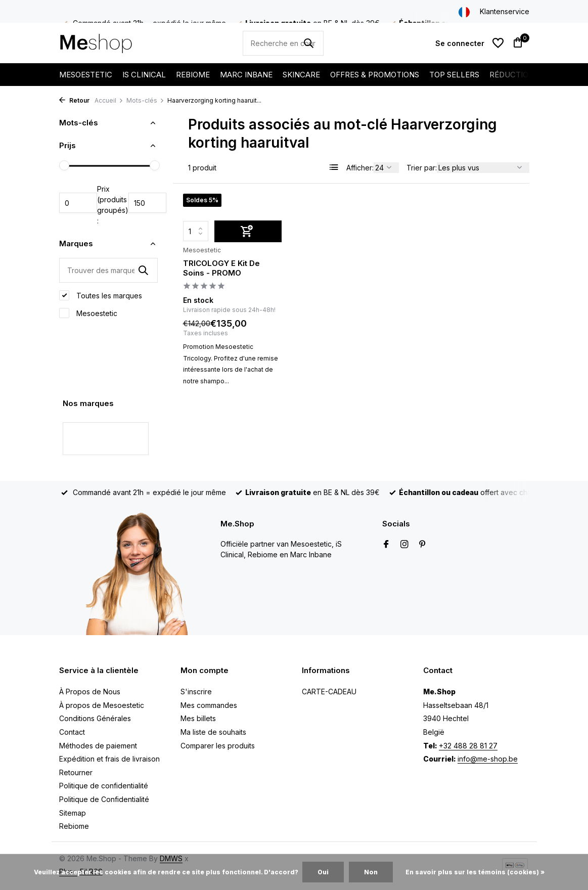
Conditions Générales (95, 718)
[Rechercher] (283, 43)
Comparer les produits (218, 746)
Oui (323, 872)
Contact (72, 732)
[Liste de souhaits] (498, 43)
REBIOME (193, 75)
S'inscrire (196, 692)
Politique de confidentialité (104, 786)
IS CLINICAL (144, 75)
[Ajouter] (248, 231)
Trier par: (422, 168)
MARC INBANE (246, 75)
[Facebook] (386, 545)
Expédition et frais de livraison (109, 759)
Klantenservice (505, 11)
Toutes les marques (101, 295)
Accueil (109, 100)
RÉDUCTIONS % (519, 75)
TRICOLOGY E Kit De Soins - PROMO (221, 268)
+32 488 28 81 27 (468, 746)
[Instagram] (404, 545)
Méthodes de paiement (98, 746)
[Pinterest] (423, 545)
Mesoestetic (88, 313)
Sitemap (73, 813)
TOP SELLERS (454, 75)
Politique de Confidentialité (104, 799)
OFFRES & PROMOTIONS (375, 75)
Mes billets (198, 718)
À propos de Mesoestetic (102, 705)
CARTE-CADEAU (329, 692)
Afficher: (360, 168)
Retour (74, 100)
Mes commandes (209, 705)
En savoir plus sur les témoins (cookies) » (475, 872)
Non (371, 872)
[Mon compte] (460, 43)
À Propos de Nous (90, 692)
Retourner (76, 772)
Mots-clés (145, 100)
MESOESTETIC (86, 75)
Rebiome (74, 826)
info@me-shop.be (488, 759)
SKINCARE (301, 75)
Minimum (78, 203)
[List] (334, 167)
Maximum (147, 203)
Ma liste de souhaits (213, 732)
